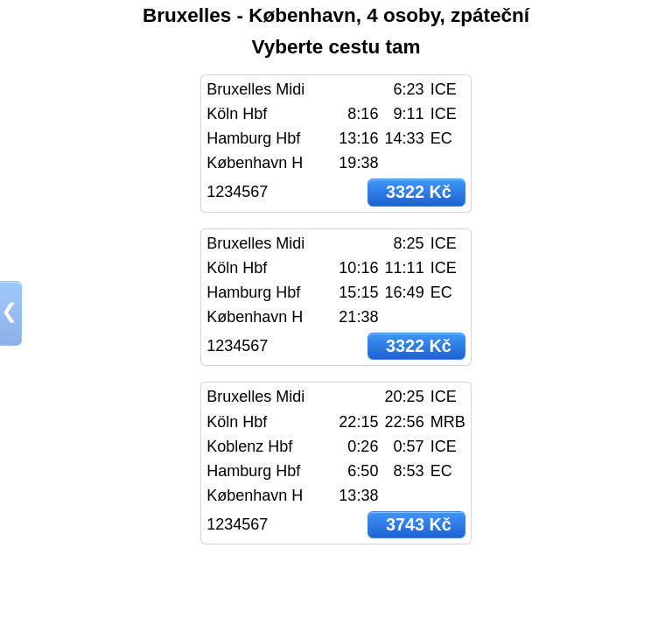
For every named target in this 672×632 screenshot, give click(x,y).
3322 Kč (419, 192)
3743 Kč (419, 524)
